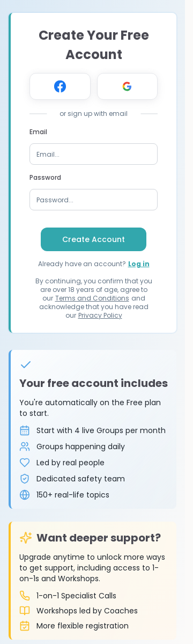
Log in (139, 264)
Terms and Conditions (92, 298)
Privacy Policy (100, 315)
